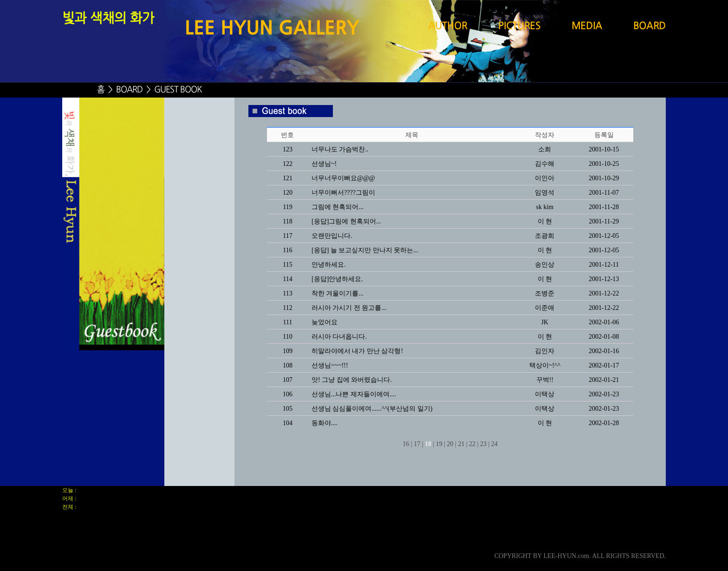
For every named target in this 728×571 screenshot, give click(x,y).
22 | (474, 444)
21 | (462, 444)
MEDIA (587, 26)
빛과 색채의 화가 (108, 19)
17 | (418, 444)
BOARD (650, 26)
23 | (485, 444)
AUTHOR (448, 26)
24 (494, 444)
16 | (407, 444)
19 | (441, 444)
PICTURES (519, 26)
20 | (452, 444)
